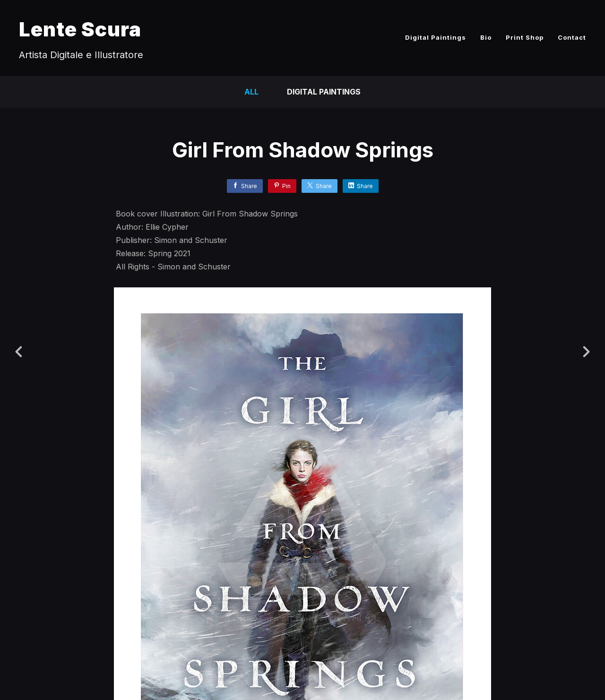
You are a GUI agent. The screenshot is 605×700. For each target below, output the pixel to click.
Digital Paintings (436, 37)
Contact (572, 37)
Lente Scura (80, 29)
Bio (486, 37)
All (251, 92)
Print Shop (525, 37)
